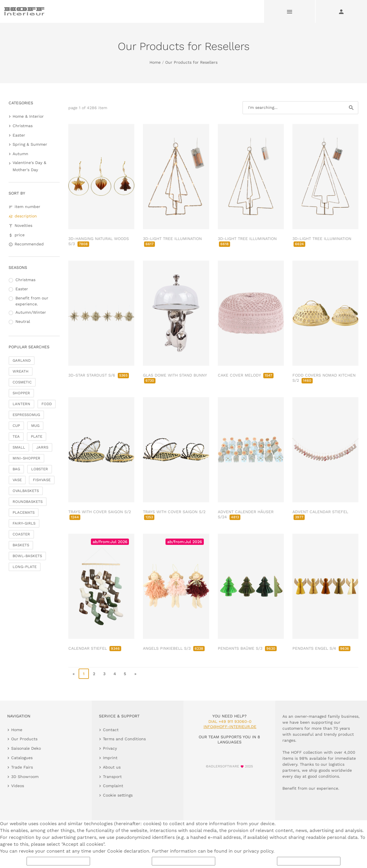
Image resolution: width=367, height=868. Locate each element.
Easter (19, 135)
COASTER (21, 534)
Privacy (110, 748)
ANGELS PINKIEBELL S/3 (174, 648)
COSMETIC (22, 382)
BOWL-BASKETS (27, 556)
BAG (16, 469)
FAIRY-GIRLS (24, 523)
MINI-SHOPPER (26, 458)
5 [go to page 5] (125, 674)
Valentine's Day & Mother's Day (29, 166)
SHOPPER (21, 393)
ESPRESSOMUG (26, 415)
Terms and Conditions (124, 739)
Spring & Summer (30, 144)
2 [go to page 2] (94, 674)
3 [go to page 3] (104, 674)
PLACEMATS (24, 512)
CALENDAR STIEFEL (95, 648)
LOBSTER (40, 469)
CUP (16, 426)
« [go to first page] (74, 674)
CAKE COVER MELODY (246, 375)
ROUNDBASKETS (28, 502)
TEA (16, 436)
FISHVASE (42, 480)
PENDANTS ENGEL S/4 (321, 648)
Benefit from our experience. (32, 301)
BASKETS (21, 545)
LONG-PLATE (25, 567)
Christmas (23, 126)
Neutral (23, 321)
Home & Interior (28, 116)
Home (155, 62)
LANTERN (21, 404)
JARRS (42, 447)
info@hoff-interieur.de (230, 727)
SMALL (19, 447)
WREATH (21, 371)
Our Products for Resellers (191, 62)
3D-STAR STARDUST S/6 (99, 375)
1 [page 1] (84, 674)
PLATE (37, 436)
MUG (35, 426)
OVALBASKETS (26, 491)
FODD (47, 404)
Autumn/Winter (31, 312)
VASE (17, 480)
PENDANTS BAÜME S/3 (247, 648)
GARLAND (22, 360)
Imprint (110, 758)
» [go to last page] (135, 674)
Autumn (20, 154)
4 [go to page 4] (115, 674)
